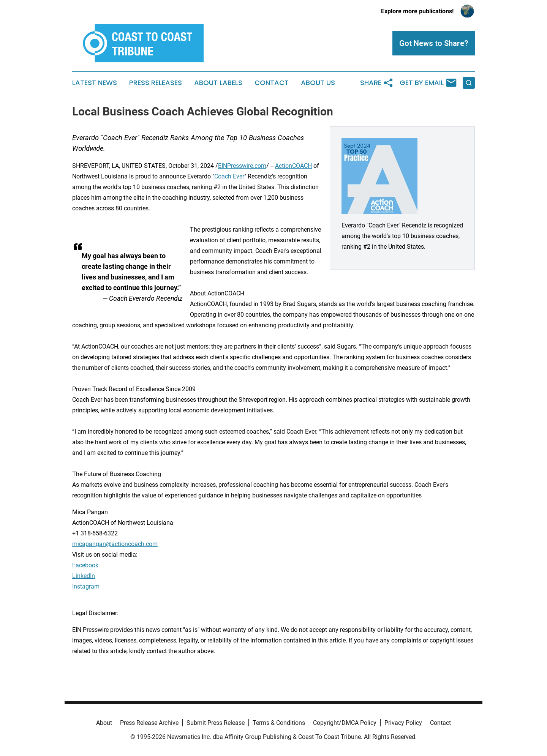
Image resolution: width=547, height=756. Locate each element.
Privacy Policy (403, 723)
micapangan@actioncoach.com (115, 544)
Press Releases (156, 83)
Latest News (95, 83)
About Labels (218, 83)
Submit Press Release (216, 723)
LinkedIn (84, 576)
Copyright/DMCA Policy (345, 723)
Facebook (85, 565)
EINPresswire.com (242, 166)
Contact (272, 83)
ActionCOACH (293, 166)
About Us (318, 83)
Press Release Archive (149, 723)
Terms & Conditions (279, 723)
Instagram (86, 586)
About (104, 723)
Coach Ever (229, 176)
